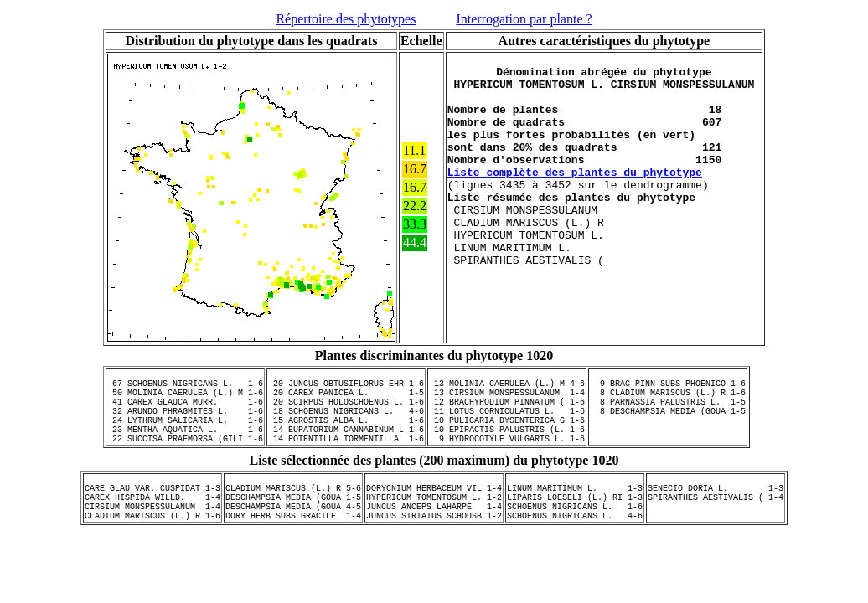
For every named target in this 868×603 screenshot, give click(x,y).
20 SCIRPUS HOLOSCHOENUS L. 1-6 (346, 411)
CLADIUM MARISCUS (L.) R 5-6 (293, 513)
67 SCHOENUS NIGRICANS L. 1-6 (185, 388)
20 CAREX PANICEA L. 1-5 (346, 399)
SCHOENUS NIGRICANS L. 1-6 (575, 536)
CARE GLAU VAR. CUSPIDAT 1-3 (152, 513)
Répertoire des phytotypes (346, 19)
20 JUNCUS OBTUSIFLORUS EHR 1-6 (346, 388)
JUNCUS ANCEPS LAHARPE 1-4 (434, 536)
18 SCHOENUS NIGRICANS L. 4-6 (346, 423)
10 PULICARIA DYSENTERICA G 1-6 (507, 435)
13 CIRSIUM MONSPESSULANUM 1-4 (507, 399)
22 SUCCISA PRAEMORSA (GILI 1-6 (185, 458)
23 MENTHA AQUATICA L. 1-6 (185, 446)
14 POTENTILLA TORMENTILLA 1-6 (346, 458)
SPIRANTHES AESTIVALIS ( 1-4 (716, 524)
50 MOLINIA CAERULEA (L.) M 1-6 (185, 399)
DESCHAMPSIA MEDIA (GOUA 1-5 (293, 524)
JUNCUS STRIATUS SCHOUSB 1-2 (434, 548)
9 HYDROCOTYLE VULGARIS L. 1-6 (507, 458)
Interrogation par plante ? (524, 19)
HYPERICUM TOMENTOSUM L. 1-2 (434, 524)
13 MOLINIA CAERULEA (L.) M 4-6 (507, 388)
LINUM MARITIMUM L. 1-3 (575, 513)
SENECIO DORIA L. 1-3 (716, 513)
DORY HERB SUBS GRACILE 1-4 (293, 548)
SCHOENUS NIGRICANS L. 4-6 (575, 548)
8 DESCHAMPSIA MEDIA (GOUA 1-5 (668, 423)
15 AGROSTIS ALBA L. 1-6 (346, 435)
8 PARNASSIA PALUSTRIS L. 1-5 (668, 411)
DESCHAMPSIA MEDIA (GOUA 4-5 (293, 536)
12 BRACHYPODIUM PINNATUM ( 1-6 (507, 411)
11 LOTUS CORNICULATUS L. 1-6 (507, 423)
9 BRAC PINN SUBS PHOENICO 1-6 (668, 388)
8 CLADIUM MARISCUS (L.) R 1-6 (668, 399)
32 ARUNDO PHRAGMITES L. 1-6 (185, 423)
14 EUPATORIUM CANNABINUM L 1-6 (346, 446)
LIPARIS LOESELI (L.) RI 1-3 (575, 524)
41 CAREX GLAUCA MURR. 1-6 (185, 411)
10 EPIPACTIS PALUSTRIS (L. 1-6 (507, 446)
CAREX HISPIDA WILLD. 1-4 (152, 524)
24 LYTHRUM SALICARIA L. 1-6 (185, 435)
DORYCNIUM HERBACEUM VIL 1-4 (434, 513)
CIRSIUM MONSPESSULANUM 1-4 (152, 536)
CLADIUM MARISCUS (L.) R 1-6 (152, 548)
